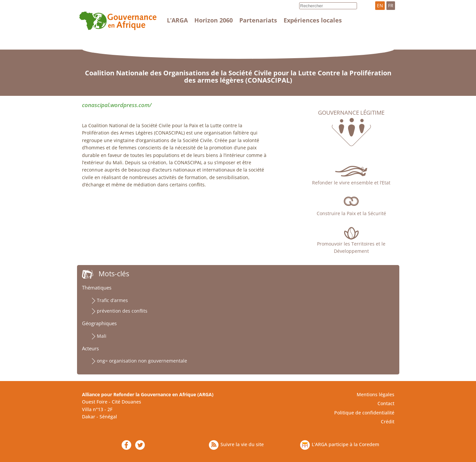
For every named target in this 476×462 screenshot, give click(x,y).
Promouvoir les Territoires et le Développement (351, 247)
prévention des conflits (122, 311)
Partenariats (258, 20)
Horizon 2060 (214, 20)
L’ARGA (177, 20)
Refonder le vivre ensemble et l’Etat (351, 183)
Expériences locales (313, 20)
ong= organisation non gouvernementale (142, 361)
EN (380, 5)
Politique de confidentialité (364, 413)
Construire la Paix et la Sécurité (351, 213)
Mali (102, 336)
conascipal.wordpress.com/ (117, 105)
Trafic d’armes (112, 300)
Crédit (388, 422)
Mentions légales (376, 394)
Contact (386, 403)
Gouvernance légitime (351, 113)
